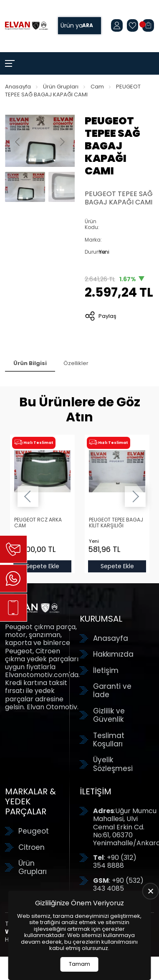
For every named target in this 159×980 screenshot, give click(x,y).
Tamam (79, 964)
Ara (88, 26)
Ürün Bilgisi (30, 363)
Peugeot (34, 831)
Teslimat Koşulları (109, 740)
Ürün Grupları (61, 87)
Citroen (32, 847)
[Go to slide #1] (25, 187)
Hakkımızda (113, 654)
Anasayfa (18, 87)
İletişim (106, 670)
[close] (151, 891)
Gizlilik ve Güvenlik (109, 715)
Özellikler (76, 363)
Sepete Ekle (42, 566)
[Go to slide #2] (68, 187)
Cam (97, 87)
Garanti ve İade (112, 691)
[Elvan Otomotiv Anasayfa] (26, 26)
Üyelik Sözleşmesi (113, 764)
